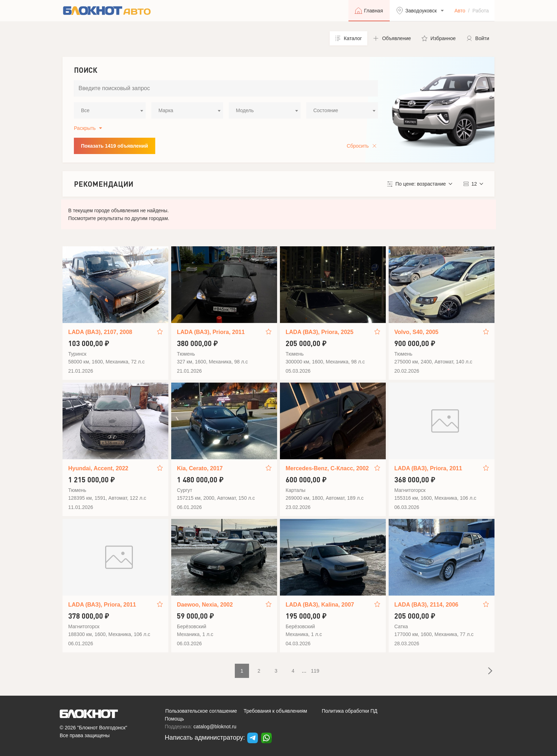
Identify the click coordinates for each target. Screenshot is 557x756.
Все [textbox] (85, 110)
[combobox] (110, 110)
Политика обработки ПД (350, 711)
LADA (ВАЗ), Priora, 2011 (211, 332)
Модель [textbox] (245, 110)
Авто (460, 11)
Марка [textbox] (166, 110)
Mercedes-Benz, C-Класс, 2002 (327, 468)
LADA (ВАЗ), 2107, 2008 (100, 332)
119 (315, 671)
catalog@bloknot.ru (215, 727)
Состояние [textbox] (326, 110)
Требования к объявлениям (275, 711)
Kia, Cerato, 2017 (200, 468)
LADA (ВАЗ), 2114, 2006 (426, 605)
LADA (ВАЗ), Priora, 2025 (320, 332)
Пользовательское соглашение (201, 711)
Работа (481, 11)
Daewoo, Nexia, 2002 (205, 605)
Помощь (174, 719)
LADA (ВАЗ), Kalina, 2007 (320, 605)
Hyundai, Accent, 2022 (98, 468)
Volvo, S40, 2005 (416, 332)
